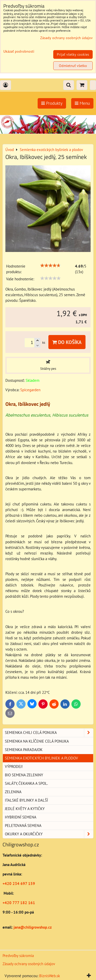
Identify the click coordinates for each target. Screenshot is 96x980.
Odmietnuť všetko (73, 66)
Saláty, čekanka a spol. (26, 783)
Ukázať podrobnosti (19, 51)
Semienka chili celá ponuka (49, 733)
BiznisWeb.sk (50, 976)
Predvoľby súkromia (18, 956)
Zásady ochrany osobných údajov (29, 964)
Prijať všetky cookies (73, 54)
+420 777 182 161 (19, 903)
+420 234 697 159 (19, 884)
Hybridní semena (21, 817)
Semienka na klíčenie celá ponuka (37, 741)
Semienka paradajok (24, 750)
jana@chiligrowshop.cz (32, 927)
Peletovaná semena (23, 826)
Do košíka (67, 342)
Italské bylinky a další (26, 800)
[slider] (50, 266)
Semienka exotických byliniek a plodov (41, 758)
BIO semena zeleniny (24, 775)
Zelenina (13, 792)
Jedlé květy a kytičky (25, 809)
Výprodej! (14, 766)
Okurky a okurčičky (49, 834)
